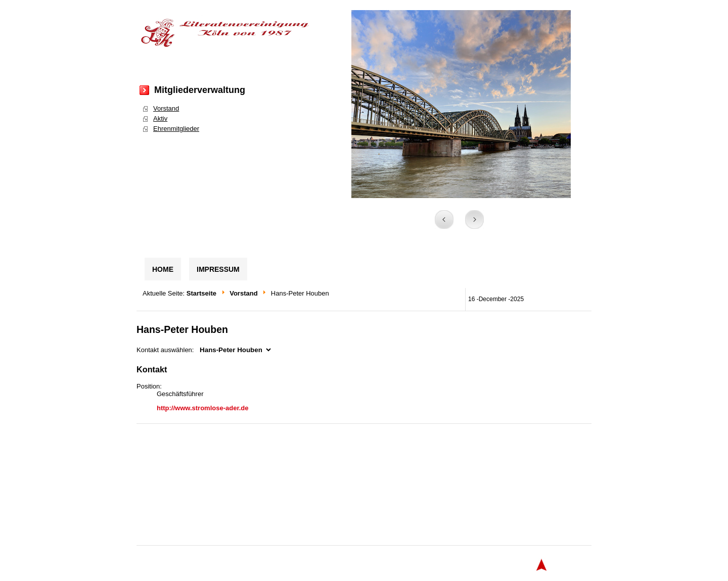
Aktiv (160, 118)
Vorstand (166, 108)
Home (163, 269)
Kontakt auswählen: (165, 350)
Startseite (201, 293)
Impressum (218, 269)
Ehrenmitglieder (176, 129)
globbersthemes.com (457, 565)
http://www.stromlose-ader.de (203, 408)
